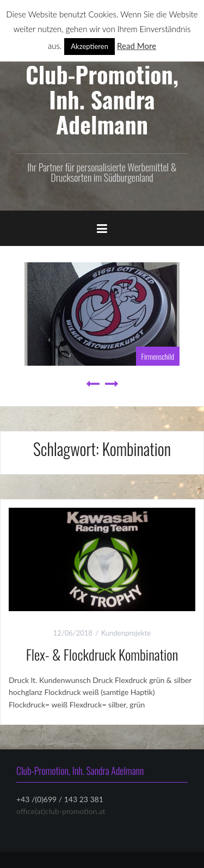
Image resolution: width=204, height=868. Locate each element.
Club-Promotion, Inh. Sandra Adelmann (102, 99)
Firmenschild (158, 356)
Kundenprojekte (126, 633)
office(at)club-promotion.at (61, 811)
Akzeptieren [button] (89, 46)
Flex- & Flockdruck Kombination (102, 654)
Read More (137, 46)
